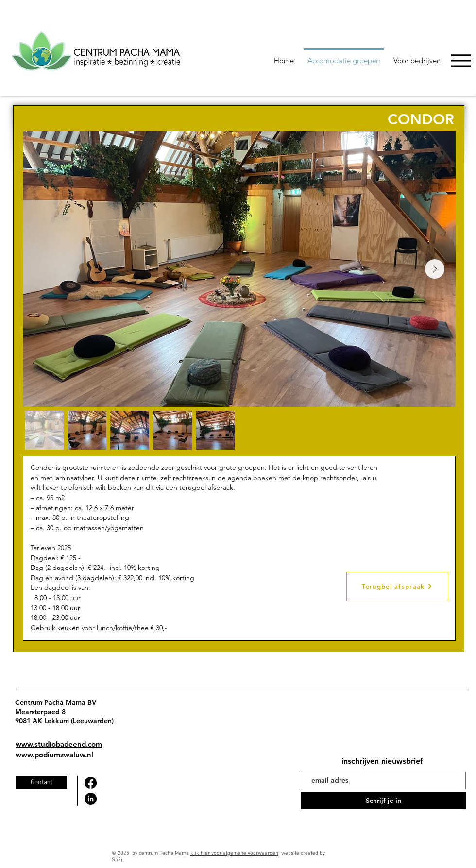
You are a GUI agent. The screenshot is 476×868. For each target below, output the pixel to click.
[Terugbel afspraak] (397, 586)
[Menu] (461, 60)
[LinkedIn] (91, 799)
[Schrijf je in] (383, 801)
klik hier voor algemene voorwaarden (234, 854)
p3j (119, 860)
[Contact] (41, 782)
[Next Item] (435, 269)
